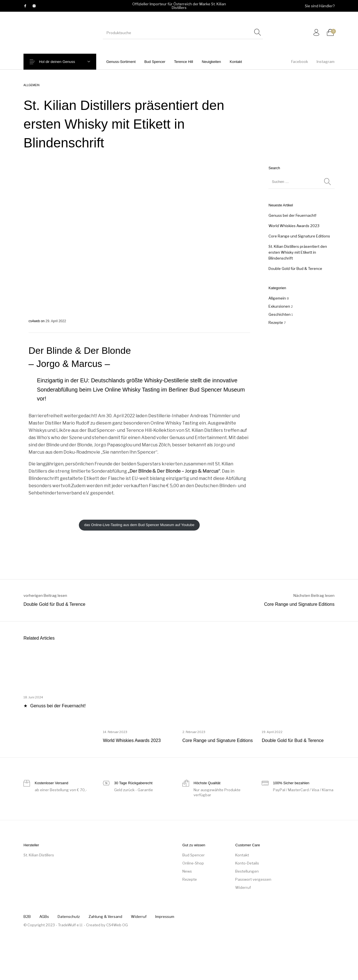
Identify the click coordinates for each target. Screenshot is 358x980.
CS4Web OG (117, 925)
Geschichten (280, 314)
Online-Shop (193, 863)
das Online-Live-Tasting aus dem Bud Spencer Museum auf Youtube (139, 525)
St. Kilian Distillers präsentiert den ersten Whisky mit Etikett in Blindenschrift (298, 252)
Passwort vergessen (253, 879)
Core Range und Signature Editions (299, 236)
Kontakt (242, 855)
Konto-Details (247, 863)
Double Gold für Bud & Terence (295, 268)
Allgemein (31, 85)
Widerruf (243, 887)
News (187, 871)
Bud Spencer (194, 855)
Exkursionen (279, 306)
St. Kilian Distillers (39, 855)
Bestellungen (247, 871)
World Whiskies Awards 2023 (294, 226)
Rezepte (276, 322)
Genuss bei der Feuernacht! (292, 215)
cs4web (35, 321)
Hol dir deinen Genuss (61, 62)
